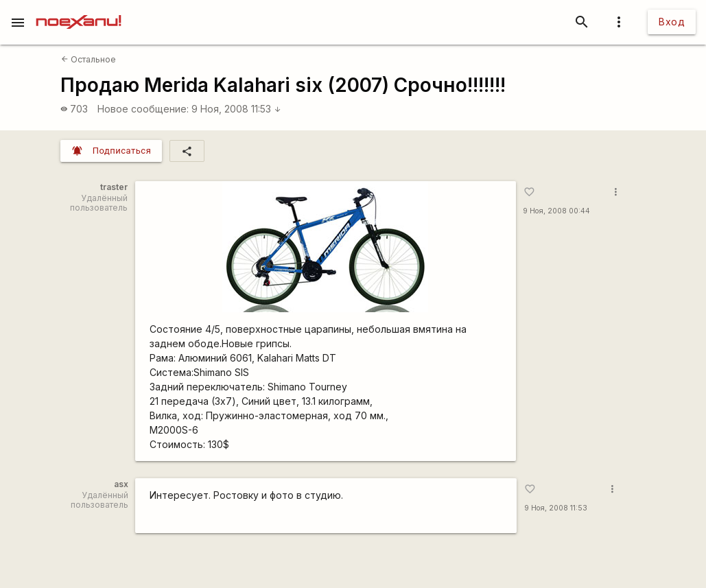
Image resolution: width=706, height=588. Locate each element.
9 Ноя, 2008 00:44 (556, 211)
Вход (672, 22)
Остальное (89, 59)
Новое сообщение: (143, 109)
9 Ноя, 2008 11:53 (236, 109)
